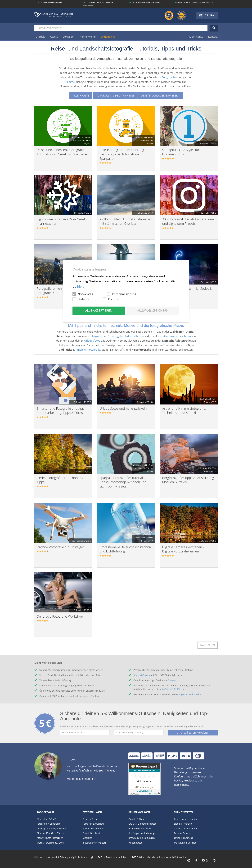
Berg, (165, 77)
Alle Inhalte (81, 96)
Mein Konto (196, 37)
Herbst (173, 77)
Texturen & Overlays (94, 824)
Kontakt (213, 37)
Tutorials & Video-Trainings (115, 96)
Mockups (87, 838)
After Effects (57, 833)
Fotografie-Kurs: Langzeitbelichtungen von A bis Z (123, 291)
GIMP (53, 819)
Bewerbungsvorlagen (185, 819)
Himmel (71, 82)
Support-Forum (142, 675)
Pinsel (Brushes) (91, 833)
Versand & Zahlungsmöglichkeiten (66, 857)
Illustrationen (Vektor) (94, 843)
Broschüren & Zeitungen (142, 838)
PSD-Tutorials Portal (215, 860)
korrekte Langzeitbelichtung (174, 336)
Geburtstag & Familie (185, 829)
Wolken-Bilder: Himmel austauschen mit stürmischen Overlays (126, 221)
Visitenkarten (135, 843)
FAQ (100, 857)
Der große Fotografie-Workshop (60, 616)
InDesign (42, 829)
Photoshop (43, 819)
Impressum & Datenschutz (174, 857)
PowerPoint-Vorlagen (140, 829)
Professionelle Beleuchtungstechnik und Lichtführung (126, 549)
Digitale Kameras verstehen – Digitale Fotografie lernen (183, 549)
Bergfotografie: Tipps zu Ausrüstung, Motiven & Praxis (188, 480)
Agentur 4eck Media (190, 694)
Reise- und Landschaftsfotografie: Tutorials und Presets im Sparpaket (62, 152)
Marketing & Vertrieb (185, 843)
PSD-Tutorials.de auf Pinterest (189, 860)
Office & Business (183, 838)
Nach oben (208, 645)
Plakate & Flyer (136, 819)
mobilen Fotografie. (89, 350)
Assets (86, 819)
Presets (96, 819)
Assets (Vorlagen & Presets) (160, 96)
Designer (58, 838)
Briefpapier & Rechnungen (143, 833)
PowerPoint (51, 843)
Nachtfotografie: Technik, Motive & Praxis (187, 291)
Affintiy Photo (44, 838)
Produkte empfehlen (117, 857)
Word (40, 843)
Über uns (39, 857)
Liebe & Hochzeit (183, 824)
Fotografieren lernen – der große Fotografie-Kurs (61, 291)
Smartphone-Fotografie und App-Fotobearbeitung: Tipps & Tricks (61, 411)
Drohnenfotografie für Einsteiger (60, 547)
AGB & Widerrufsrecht (144, 857)
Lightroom (55, 824)
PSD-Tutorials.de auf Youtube (202, 860)
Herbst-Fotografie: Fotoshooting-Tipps (61, 480)
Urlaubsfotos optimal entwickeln (123, 408)
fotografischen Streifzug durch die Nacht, (115, 336)
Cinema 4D (43, 833)
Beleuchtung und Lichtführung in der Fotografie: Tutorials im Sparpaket (124, 154)
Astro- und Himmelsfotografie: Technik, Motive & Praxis (184, 411)
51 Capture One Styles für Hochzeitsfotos (181, 152)
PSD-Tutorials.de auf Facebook (196, 860)
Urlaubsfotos (92, 341)
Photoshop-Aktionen (93, 829)
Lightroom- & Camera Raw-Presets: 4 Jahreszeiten (62, 221)
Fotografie (42, 824)
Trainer (172, 680)
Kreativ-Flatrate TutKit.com (171, 689)
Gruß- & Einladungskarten (142, 824)
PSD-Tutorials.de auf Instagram (209, 860)
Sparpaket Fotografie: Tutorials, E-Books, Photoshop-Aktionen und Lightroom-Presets (124, 482)
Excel (62, 843)
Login (91, 857)
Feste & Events (182, 833)
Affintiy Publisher (58, 829)
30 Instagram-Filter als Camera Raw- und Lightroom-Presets (188, 221)
